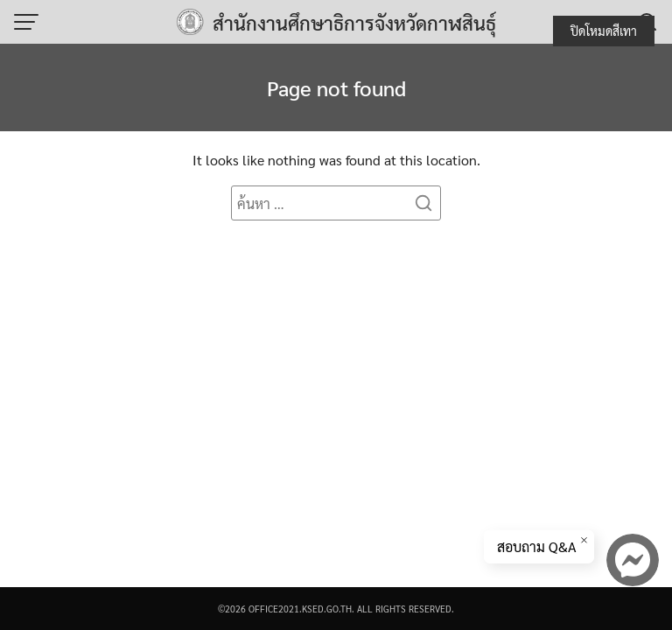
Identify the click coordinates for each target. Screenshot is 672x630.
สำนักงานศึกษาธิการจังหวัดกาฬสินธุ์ (354, 23)
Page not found (336, 87)
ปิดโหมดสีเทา (604, 31)
